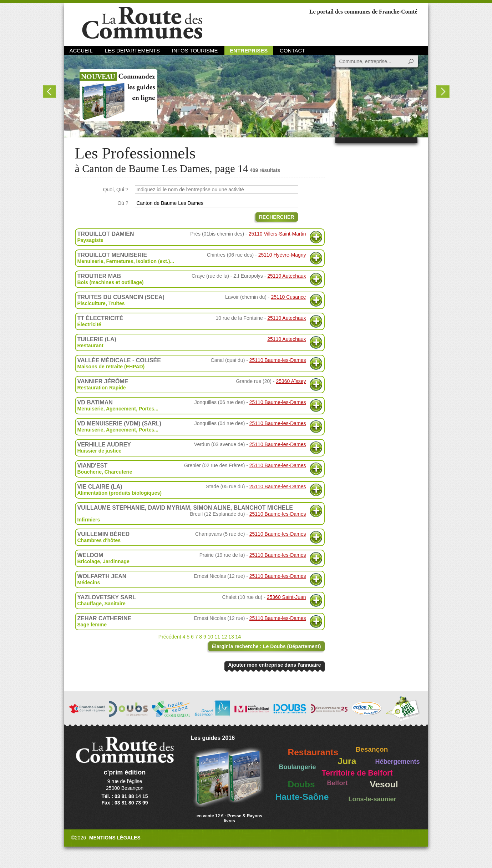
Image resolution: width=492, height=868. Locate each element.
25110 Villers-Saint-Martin (277, 234)
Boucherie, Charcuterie (105, 472)
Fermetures (120, 261)
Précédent (170, 637)
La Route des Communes (142, 23)
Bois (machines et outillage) (111, 282)
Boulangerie (298, 767)
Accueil (81, 51)
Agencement (121, 409)
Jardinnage (116, 561)
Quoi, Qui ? (116, 190)
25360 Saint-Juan (286, 597)
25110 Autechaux (286, 276)
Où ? (123, 203)
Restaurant (90, 345)
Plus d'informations (316, 237)
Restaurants (313, 752)
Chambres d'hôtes (99, 540)
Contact (292, 51)
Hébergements (398, 762)
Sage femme (92, 625)
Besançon (372, 749)
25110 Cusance (288, 297)
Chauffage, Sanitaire (102, 604)
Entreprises (249, 51)
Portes (147, 409)
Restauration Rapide (102, 388)
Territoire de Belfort (357, 773)
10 (211, 637)
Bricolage (89, 561)
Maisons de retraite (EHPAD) (111, 367)
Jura (347, 761)
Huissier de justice (100, 451)
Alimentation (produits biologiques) (120, 493)
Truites (117, 303)
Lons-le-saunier (372, 799)
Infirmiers (89, 520)
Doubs (301, 784)
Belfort (338, 783)
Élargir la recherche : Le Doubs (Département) (267, 646)
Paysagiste (90, 240)
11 (217, 637)
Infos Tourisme (195, 51)
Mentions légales (115, 838)
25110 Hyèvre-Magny (282, 255)
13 (231, 637)
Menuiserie (90, 261)
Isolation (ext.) (153, 261)
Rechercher (277, 217)
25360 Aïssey (291, 381)
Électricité (89, 324)
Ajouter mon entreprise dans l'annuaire (274, 665)
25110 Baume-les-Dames (278, 360)
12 (224, 637)
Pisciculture (92, 303)
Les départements (132, 51)
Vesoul (384, 784)
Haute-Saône (302, 797)
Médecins (89, 582)
